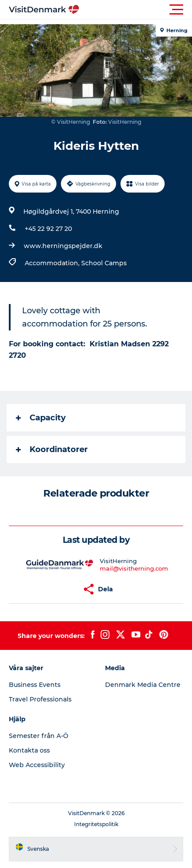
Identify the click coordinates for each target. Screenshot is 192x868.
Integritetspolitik (96, 824)
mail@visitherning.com (134, 568)
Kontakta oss (29, 750)
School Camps (104, 263)
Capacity (41, 418)
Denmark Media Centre (143, 685)
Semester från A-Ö (39, 736)
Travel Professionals (40, 699)
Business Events (35, 685)
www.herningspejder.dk (63, 246)
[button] (136, 10)
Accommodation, (53, 263)
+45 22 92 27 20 (48, 229)
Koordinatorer (52, 449)
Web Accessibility (37, 765)
